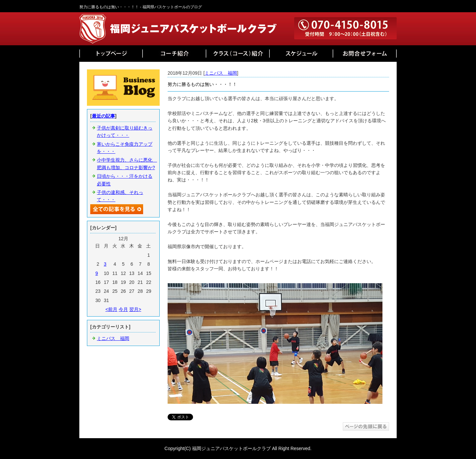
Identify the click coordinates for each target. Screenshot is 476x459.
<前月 (111, 309)
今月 (123, 309)
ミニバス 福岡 (221, 73)
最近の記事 (103, 116)
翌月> (135, 309)
